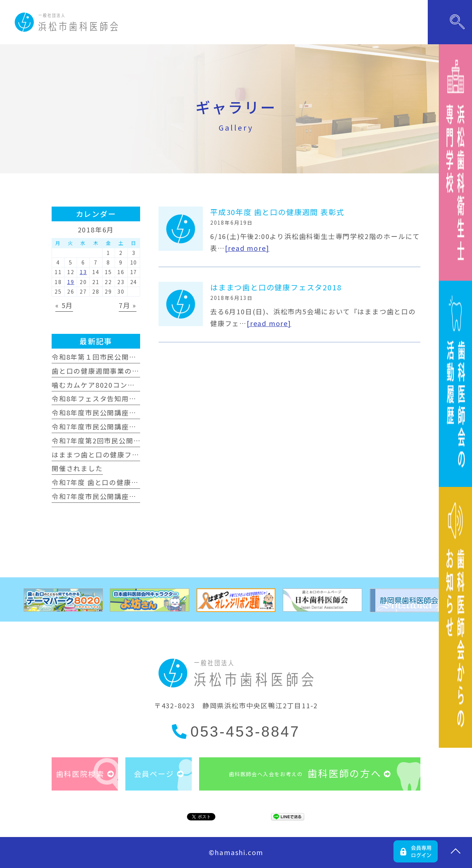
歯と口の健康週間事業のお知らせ (106, 371)
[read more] (247, 248)
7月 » (128, 305)
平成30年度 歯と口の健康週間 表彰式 (277, 212)
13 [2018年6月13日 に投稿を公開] (83, 272)
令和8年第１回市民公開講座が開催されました (127, 357)
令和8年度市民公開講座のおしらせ (109, 412)
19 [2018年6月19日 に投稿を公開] (71, 282)
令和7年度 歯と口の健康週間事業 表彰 (114, 482)
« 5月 (64, 305)
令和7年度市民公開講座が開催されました (119, 426)
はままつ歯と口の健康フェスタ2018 (276, 287)
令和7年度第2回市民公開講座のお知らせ (118, 440)
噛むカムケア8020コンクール (100, 385)
